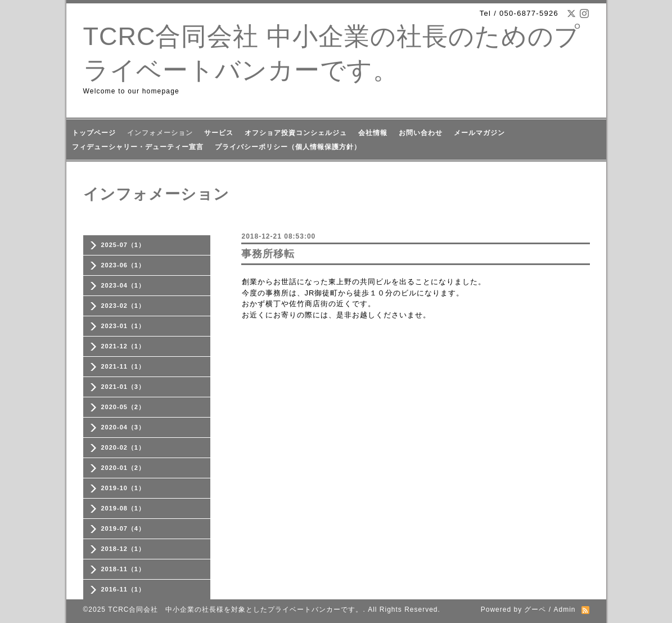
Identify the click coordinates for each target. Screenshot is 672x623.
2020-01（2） (123, 468)
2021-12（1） (123, 346)
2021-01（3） (123, 387)
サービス (219, 133)
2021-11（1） (123, 366)
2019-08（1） (123, 508)
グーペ (535, 609)
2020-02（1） (123, 447)
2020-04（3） (123, 427)
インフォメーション (160, 133)
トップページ (94, 133)
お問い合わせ (421, 133)
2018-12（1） (123, 549)
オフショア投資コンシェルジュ (296, 133)
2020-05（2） (123, 407)
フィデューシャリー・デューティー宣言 (138, 147)
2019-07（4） (123, 528)
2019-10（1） (123, 488)
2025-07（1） (123, 245)
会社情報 (373, 133)
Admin (564, 609)
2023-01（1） (123, 326)
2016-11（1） (123, 589)
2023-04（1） (123, 285)
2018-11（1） (123, 569)
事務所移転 (268, 254)
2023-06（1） (123, 265)
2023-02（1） (123, 306)
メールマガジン (479, 133)
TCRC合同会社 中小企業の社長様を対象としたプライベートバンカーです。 (235, 609)
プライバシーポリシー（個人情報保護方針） (288, 147)
